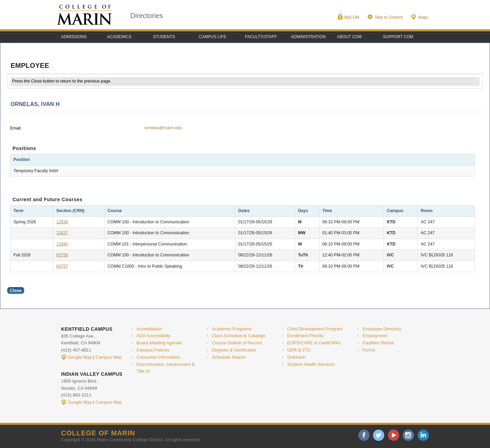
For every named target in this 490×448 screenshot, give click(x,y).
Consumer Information (158, 357)
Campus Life (213, 37)
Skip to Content (389, 17)
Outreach (296, 357)
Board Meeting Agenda (159, 343)
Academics (119, 37)
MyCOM (352, 17)
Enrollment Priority (305, 336)
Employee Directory (382, 329)
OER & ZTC (299, 350)
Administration (308, 37)
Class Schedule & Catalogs (239, 336)
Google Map (80, 357)
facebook (364, 435)
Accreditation (149, 329)
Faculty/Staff (261, 37)
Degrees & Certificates (234, 350)
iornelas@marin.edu (163, 128)
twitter (379, 435)
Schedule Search (229, 357)
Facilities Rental (378, 343)
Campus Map (109, 357)
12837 (62, 233)
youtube (394, 435)
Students (164, 37)
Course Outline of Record (237, 343)
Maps (423, 17)
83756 (62, 255)
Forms (369, 350)
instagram (408, 435)
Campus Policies (153, 350)
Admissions (74, 37)
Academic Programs (232, 329)
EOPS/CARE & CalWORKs (314, 343)
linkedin (423, 435)
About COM (349, 37)
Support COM (398, 37)
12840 (62, 244)
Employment (375, 336)
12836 (62, 222)
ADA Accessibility (154, 336)
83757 (62, 266)
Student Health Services (311, 364)
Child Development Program (315, 329)
